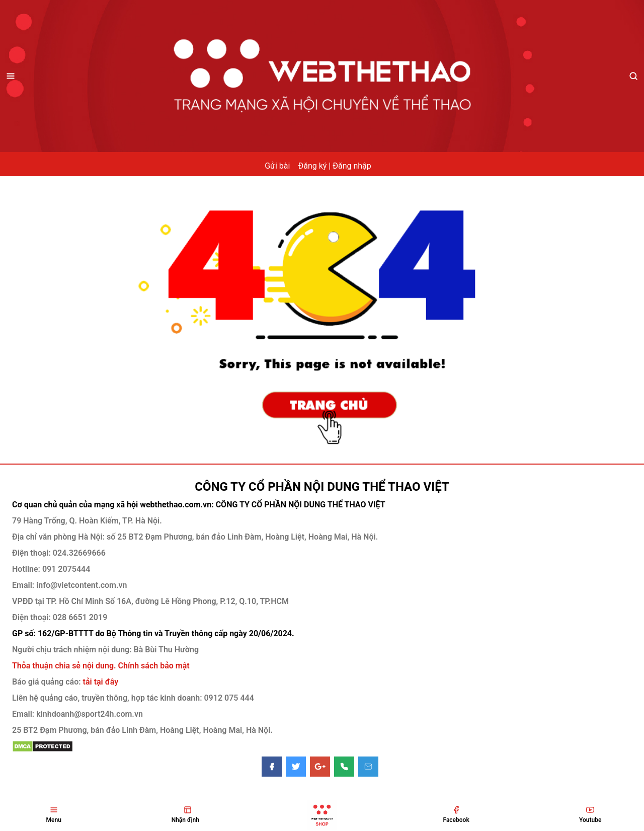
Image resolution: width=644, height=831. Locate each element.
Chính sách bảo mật (154, 666)
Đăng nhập (352, 166)
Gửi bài (277, 166)
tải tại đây (100, 682)
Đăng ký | (314, 166)
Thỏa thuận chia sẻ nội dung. (65, 666)
